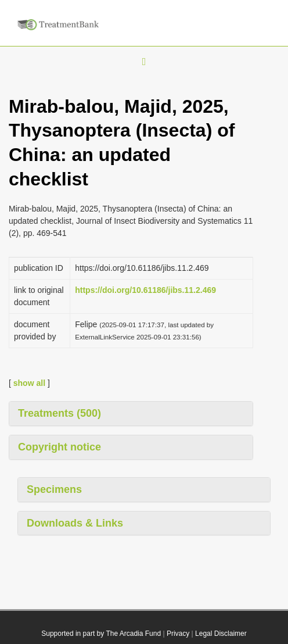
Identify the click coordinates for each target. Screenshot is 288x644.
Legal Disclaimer (221, 634)
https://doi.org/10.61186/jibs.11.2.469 (145, 290)
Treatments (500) (60, 413)
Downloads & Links (75, 523)
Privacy (178, 634)
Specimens (54, 489)
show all (29, 383)
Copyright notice (60, 447)
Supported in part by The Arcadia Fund (101, 634)
